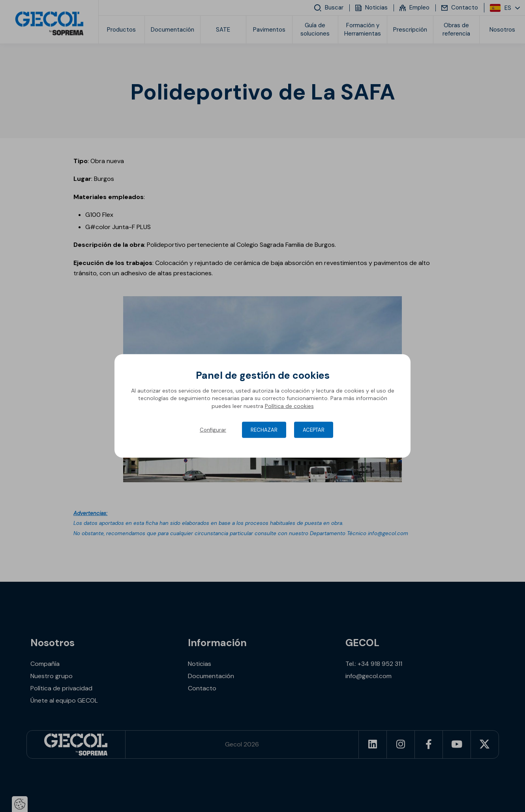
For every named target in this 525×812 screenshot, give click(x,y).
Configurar (213, 430)
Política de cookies (289, 406)
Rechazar (264, 430)
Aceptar (314, 430)
